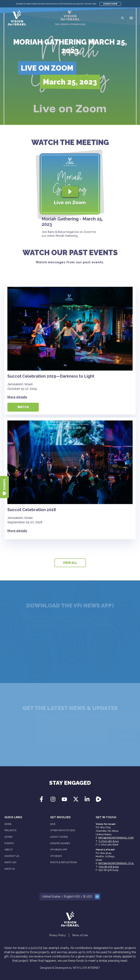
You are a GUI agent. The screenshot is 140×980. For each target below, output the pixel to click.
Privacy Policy (58, 935)
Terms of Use (80, 935)
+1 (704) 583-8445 (109, 841)
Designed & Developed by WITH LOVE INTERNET (70, 968)
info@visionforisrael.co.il (116, 863)
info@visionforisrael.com (116, 838)
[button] (131, 18)
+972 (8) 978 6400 (109, 867)
